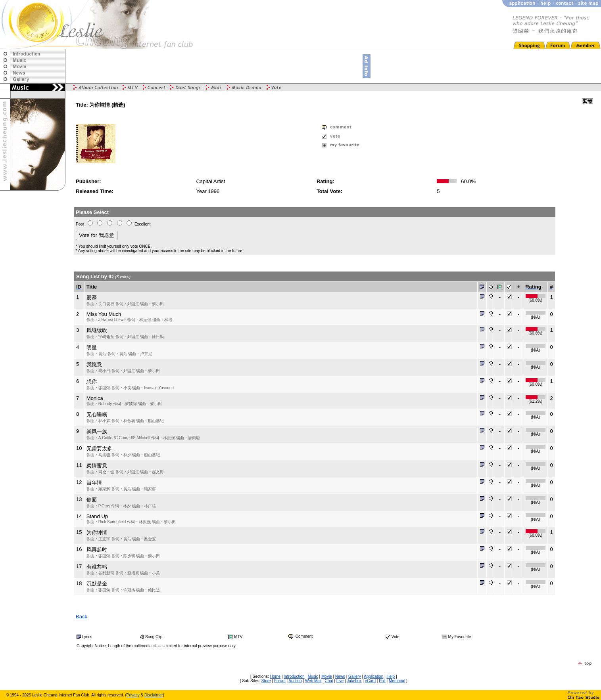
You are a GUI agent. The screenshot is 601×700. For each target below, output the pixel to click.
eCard (370, 681)
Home (275, 676)
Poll (382, 681)
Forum (280, 681)
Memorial (397, 681)
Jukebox (354, 681)
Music (313, 676)
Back (82, 617)
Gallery (355, 676)
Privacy (133, 695)
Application (373, 676)
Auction (295, 681)
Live (340, 681)
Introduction (294, 676)
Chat (329, 681)
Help (391, 676)
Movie (327, 676)
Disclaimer (154, 695)
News (340, 676)
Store (266, 681)
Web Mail (313, 681)
